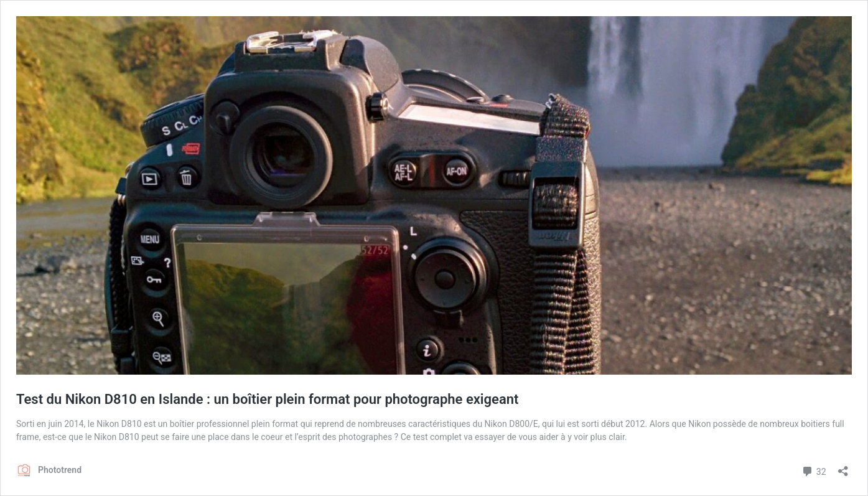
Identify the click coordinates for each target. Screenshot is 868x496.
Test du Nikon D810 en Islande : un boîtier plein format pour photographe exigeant (267, 399)
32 (814, 470)
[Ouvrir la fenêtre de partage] (843, 467)
